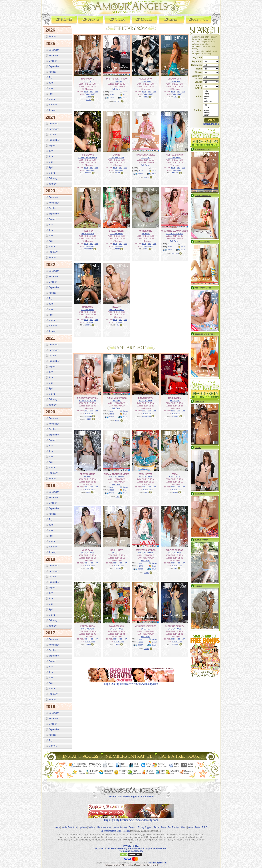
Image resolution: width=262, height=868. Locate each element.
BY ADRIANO (88, 233)
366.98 (170, 247)
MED (91, 91)
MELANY (89, 416)
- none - (211, 94)
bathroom (211, 101)
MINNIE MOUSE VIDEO (146, 626)
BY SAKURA (117, 81)
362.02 (170, 249)
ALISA (89, 644)
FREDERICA (88, 231)
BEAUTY (117, 307)
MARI (146, 97)
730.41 (183, 247)
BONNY (117, 155)
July (51, 77)
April (51, 94)
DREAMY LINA (175, 79)
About (184, 824)
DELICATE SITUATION (88, 398)
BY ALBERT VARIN (88, 400)
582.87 (125, 414)
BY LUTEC (88, 81)
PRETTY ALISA (88, 626)
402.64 (112, 94)
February (53, 104)
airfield (211, 110)
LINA (176, 97)
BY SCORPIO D (117, 476)
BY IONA (146, 233)
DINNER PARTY (146, 398)
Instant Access (120, 824)
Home (57, 824)
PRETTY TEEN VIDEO (117, 79)
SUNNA (147, 177)
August (52, 72)
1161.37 (155, 642)
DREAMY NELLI (117, 231)
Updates (83, 824)
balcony (211, 96)
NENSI (147, 492)
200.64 (154, 173)
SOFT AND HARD (175, 155)
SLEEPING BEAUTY (175, 626)
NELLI (118, 249)
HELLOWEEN (175, 398)
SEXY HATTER (146, 474)
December (54, 50)
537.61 (112, 417)
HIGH (86, 91)
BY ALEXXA (175, 476)
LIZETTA (88, 173)
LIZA (175, 568)
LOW (97, 91)
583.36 (141, 642)
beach (211, 115)
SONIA (88, 97)
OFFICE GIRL (146, 231)
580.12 (125, 490)
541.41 (112, 493)
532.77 (154, 170)
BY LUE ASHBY (117, 309)
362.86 (154, 569)
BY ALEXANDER (117, 157)
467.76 (141, 170)
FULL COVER (90, 94)
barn (211, 99)
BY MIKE (117, 400)
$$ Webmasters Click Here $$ (115, 828)
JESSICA (89, 325)
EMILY (118, 568)
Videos (92, 824)
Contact (133, 824)
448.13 (125, 94)
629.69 (141, 569)
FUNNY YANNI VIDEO (117, 398)
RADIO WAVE (88, 79)
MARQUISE (88, 307)
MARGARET (147, 416)
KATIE (88, 100)
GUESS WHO (146, 79)
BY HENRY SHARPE (88, 157)
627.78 (141, 566)
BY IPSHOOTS (175, 81)
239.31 (125, 493)
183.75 (125, 97)
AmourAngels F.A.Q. (198, 824)
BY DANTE (175, 400)
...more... (53, 746)
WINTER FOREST (175, 550)
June (51, 83)
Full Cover (117, 89)
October (53, 61)
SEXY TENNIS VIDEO (146, 550)
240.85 (125, 417)
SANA (89, 568)
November (54, 55)
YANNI (118, 420)
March (52, 99)
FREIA (175, 474)
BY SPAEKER (88, 629)
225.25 (154, 645)
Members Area (104, 824)
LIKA (118, 325)
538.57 (141, 645)
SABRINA (176, 416)
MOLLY (89, 419)
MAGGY (118, 101)
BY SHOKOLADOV (175, 233)
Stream (125, 92)
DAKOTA (175, 253)
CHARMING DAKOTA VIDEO (175, 231)
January (53, 36)
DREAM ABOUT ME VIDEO (117, 474)
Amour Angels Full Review (166, 824)
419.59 (141, 173)
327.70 (112, 97)
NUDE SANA (88, 550)
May (51, 88)
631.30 (154, 566)
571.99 (112, 490)
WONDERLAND (117, 626)
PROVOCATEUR (88, 474)
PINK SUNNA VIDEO (146, 155)
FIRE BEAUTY (88, 155)
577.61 (112, 414)
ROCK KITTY (117, 550)
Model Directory (69, 824)
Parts (111, 92)
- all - (211, 91)
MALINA (176, 173)
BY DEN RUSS (146, 81)
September (54, 66)
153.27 (183, 249)
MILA (147, 249)
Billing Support (145, 824)
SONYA (146, 572)
